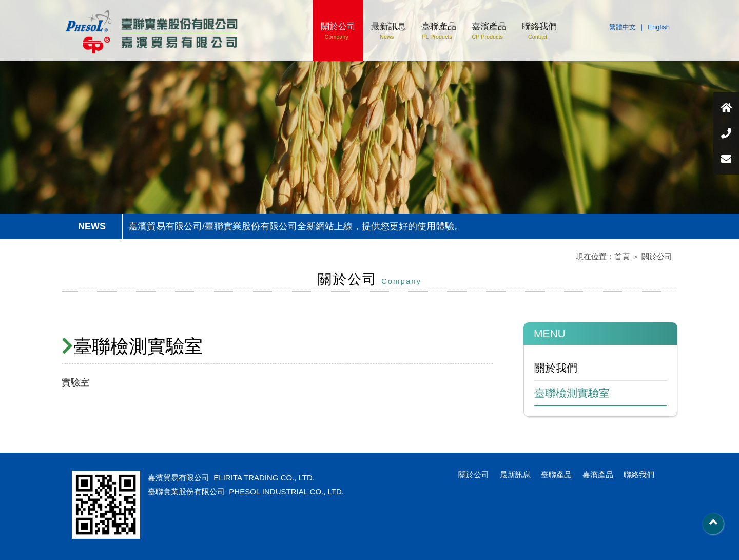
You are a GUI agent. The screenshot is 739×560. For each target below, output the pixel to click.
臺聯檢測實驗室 (572, 393)
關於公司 (338, 31)
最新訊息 (388, 31)
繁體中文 (623, 27)
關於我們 (556, 368)
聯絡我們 (539, 31)
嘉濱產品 (489, 31)
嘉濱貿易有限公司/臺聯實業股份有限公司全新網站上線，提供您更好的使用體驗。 (296, 226)
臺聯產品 (439, 31)
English (659, 27)
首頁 (622, 256)
